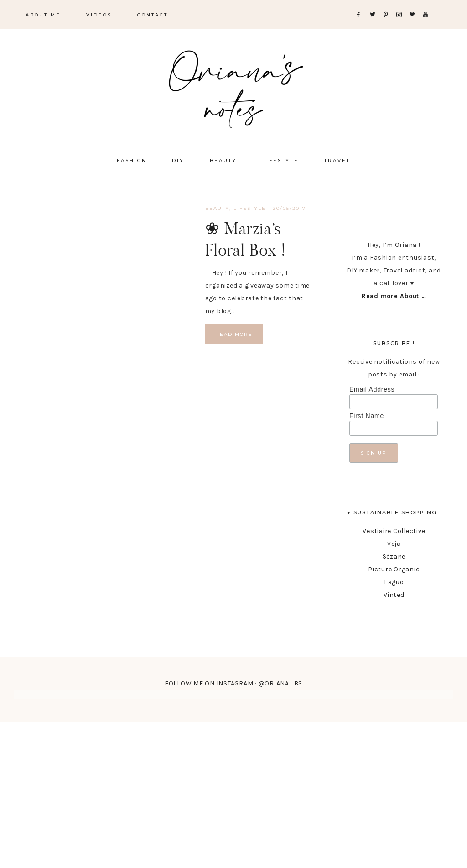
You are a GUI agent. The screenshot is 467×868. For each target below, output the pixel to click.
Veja (394, 544)
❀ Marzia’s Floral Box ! (246, 239)
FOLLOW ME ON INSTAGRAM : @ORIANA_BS (233, 683)
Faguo (394, 582)
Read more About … (394, 296)
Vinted (394, 595)
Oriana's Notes (233, 87)
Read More (234, 334)
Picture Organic (394, 569)
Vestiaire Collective (394, 531)
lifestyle (250, 208)
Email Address (372, 389)
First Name (367, 416)
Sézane (394, 557)
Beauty (217, 208)
